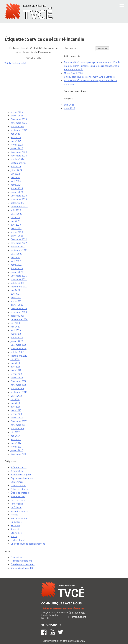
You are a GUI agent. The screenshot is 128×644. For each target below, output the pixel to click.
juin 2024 (15, 174)
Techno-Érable (18, 540)
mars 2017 (16, 443)
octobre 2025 (17, 127)
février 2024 (17, 188)
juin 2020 (15, 323)
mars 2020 (16, 334)
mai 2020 (15, 327)
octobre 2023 (17, 203)
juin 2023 (15, 217)
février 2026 (17, 112)
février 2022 (17, 268)
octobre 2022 (18, 247)
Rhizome (15, 526)
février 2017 (17, 447)
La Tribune (16, 507)
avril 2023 (16, 225)
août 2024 (16, 167)
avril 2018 (16, 407)
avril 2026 (69, 105)
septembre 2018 (19, 392)
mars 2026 (69, 108)
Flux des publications (21, 561)
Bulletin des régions (21, 475)
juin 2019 (15, 359)
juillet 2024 (16, 170)
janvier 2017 (17, 450)
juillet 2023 (16, 214)
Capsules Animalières (22, 478)
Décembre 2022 (19, 239)
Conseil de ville (18, 486)
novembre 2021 (19, 279)
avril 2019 (16, 367)
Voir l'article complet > (16, 63)
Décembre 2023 (19, 196)
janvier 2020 (17, 341)
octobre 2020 (17, 316)
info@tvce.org (79, 617)
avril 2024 (16, 181)
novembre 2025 (19, 123)
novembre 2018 (19, 385)
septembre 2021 (19, 287)
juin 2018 (15, 399)
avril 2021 (16, 294)
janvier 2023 (17, 236)
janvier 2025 (17, 148)
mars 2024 (16, 185)
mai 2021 (15, 290)
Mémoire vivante (19, 511)
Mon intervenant (19, 518)
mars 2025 (16, 141)
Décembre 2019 (19, 345)
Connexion (16, 557)
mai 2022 (15, 257)
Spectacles (16, 533)
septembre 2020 (19, 319)
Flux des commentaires (23, 564)
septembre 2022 (19, 250)
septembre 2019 (19, 356)
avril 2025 (16, 137)
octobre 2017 (17, 428)
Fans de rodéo (18, 500)
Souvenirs (16, 529)
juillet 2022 (16, 254)
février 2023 (17, 232)
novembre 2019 (19, 348)
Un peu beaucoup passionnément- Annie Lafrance (89, 77)
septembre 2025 (19, 130)
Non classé (16, 522)
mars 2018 (16, 410)
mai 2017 (15, 436)
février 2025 (17, 145)
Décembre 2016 (19, 454)
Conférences (17, 482)
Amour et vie (17, 471)
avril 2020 (16, 330)
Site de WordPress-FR (22, 568)
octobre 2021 (17, 283)
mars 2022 (16, 265)
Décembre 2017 (19, 421)
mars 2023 (16, 228)
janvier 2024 (17, 192)
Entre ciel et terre (20, 489)
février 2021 (17, 301)
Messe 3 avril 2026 (73, 73)
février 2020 (17, 338)
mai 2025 (15, 134)
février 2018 (17, 414)
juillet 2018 (16, 396)
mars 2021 (16, 298)
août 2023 (16, 210)
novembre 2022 (19, 243)
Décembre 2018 (19, 381)
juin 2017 (15, 432)
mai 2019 (15, 363)
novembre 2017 (19, 425)
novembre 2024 (19, 156)
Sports (14, 536)
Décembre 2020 (19, 308)
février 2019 (17, 374)
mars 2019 (16, 370)
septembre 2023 (19, 207)
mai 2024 (15, 177)
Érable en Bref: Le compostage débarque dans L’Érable (92, 62)
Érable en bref (18, 496)
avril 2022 (16, 261)
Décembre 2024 (19, 152)
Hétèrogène (17, 504)
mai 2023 (15, 221)
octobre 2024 (17, 159)
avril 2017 (16, 439)
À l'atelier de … (19, 467)
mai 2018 (15, 403)
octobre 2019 (17, 352)
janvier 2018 (17, 418)
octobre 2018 (17, 388)
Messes (14, 515)
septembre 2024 (19, 163)
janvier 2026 (17, 116)
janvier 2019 (17, 378)
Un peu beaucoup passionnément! (28, 544)
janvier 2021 (17, 305)
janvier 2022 (17, 272)
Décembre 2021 (19, 276)
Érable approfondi (20, 493)
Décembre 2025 (19, 119)
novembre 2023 (19, 199)
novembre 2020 (19, 312)
